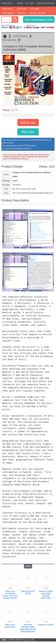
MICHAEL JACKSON (38, 13)
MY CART (30, 3)
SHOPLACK (7, 3)
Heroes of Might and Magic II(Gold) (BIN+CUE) (46, 594)
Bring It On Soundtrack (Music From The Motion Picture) (10, 594)
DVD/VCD (21, 13)
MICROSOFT (7, 9)
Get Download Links (39, 20)
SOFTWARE (22, 9)
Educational (10, 40)
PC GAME (35, 9)
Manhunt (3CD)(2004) (28, 592)
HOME (20, 3)
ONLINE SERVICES (46, 3)
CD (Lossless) (8, 13)
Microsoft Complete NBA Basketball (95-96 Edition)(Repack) (28, 627)
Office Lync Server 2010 (10, 625)
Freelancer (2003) (45, 624)
